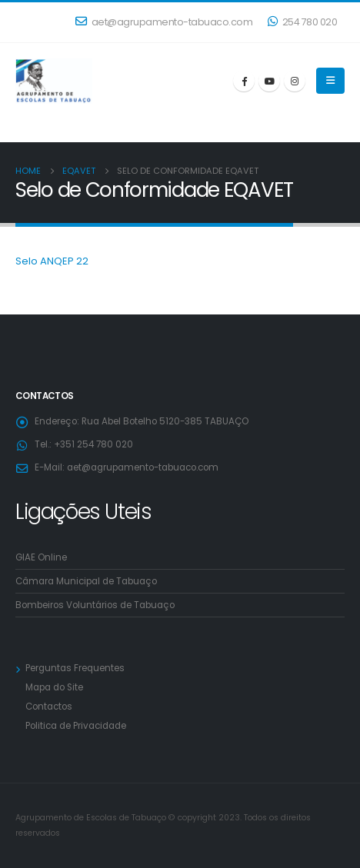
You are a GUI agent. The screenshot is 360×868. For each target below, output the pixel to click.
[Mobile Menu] (330, 81)
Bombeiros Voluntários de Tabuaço (95, 605)
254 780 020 (302, 22)
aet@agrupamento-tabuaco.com (164, 22)
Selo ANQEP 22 (52, 261)
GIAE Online (41, 557)
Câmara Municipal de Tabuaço (86, 581)
